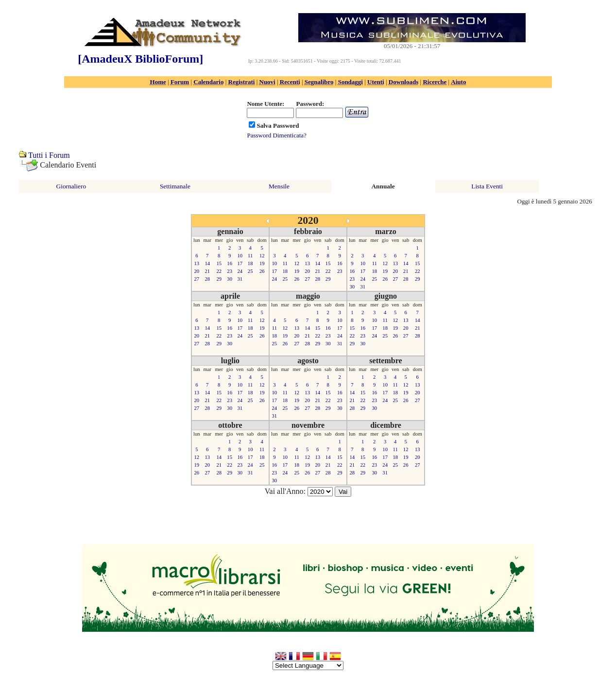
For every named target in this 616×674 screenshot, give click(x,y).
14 (207, 263)
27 (197, 279)
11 (250, 256)
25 (250, 271)
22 (219, 271)
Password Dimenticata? (276, 135)
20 (197, 271)
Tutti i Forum (49, 155)
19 (262, 263)
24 (240, 271)
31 (240, 279)
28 (207, 279)
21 (207, 271)
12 (262, 256)
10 (240, 256)
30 (230, 279)
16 (230, 263)
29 (219, 279)
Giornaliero (71, 186)
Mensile (279, 186)
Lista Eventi (487, 186)
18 (250, 263)
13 (197, 263)
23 (230, 271)
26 (262, 271)
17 (240, 263)
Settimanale (175, 186)
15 (219, 263)
